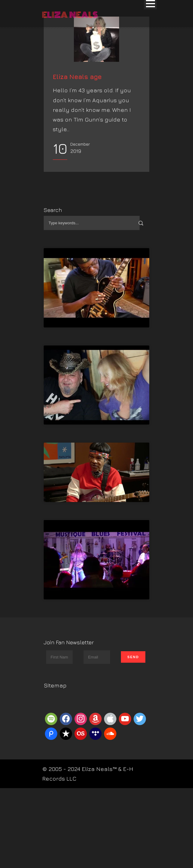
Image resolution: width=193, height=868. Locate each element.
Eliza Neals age (77, 137)
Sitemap (55, 746)
